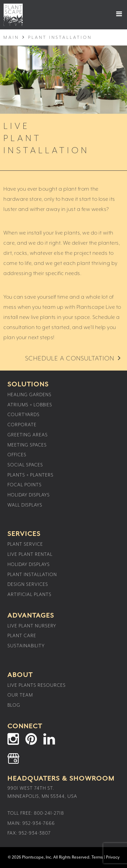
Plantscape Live (13, 15)
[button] (113, 14)
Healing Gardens (29, 395)
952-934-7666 (39, 823)
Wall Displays (25, 505)
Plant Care (22, 636)
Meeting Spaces (27, 445)
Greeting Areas (28, 435)
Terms (97, 857)
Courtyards (24, 415)
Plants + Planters (30, 475)
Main (11, 38)
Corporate (22, 425)
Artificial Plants (29, 595)
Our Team (20, 695)
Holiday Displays (29, 495)
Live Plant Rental (30, 554)
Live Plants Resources (37, 685)
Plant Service (25, 544)
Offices (17, 455)
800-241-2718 (49, 813)
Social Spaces (25, 465)
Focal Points (25, 485)
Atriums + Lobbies (30, 405)
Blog (14, 705)
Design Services (28, 585)
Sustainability (26, 646)
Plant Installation (32, 575)
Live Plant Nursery (32, 626)
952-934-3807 (35, 833)
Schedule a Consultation (70, 359)
